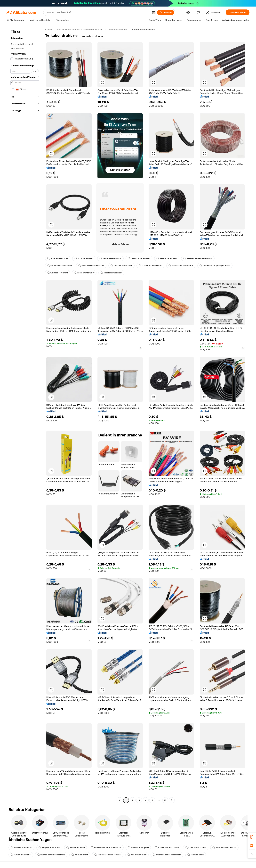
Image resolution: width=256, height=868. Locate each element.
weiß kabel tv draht (58, 273)
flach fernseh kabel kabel (91, 266)
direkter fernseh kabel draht (198, 258)
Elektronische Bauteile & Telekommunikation (80, 30)
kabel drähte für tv (84, 273)
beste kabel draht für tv (181, 266)
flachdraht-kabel (76, 848)
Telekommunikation (117, 30)
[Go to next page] (172, 800)
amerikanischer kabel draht (167, 855)
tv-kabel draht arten (121, 266)
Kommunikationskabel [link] (143, 30)
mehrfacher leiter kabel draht (106, 848)
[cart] (199, 13)
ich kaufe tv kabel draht (60, 266)
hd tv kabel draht (84, 258)
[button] (154, 12)
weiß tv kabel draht (167, 258)
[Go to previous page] (120, 800)
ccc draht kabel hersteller (108, 855)
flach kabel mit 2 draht (167, 848)
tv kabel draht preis (58, 258)
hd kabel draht (80, 855)
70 (165, 800)
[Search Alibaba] (98, 12)
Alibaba (49, 30)
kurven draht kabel (21, 855)
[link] (252, 837)
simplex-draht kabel (49, 848)
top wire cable (196, 855)
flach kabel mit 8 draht (224, 848)
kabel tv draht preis (138, 848)
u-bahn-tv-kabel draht (150, 266)
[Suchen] (166, 12)
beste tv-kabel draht (110, 258)
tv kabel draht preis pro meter (215, 266)
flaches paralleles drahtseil (51, 855)
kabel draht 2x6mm (196, 848)
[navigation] (25, 415)
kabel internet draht (111, 273)
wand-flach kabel (137, 855)
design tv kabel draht (139, 258)
